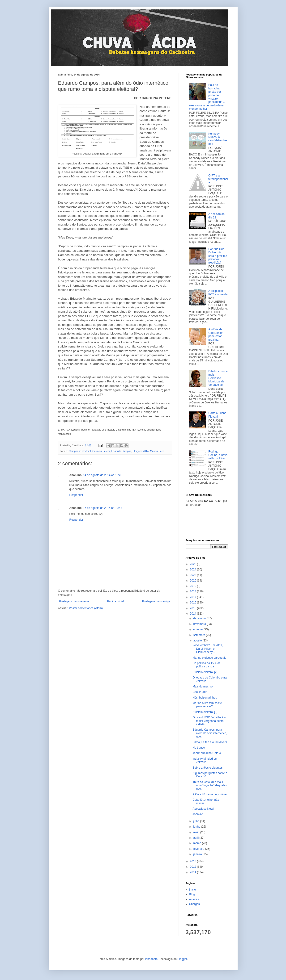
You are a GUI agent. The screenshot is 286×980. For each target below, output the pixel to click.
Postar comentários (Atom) (86, 608)
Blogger (182, 959)
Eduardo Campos (121, 451)
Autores (194, 899)
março (198, 843)
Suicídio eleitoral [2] (205, 672)
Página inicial (116, 601)
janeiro (198, 854)
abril (196, 838)
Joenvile (198, 814)
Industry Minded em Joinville (205, 760)
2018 (193, 591)
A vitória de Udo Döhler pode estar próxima (216, 334)
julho (197, 821)
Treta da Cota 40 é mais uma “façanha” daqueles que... (209, 785)
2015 (193, 608)
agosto (198, 641)
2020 (193, 581)
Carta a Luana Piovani (217, 415)
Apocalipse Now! (203, 809)
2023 (193, 575)
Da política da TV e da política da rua (207, 665)
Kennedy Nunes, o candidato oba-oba (218, 139)
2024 (193, 570)
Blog (192, 894)
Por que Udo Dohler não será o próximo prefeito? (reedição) (218, 256)
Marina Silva (157, 451)
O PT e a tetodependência (218, 179)
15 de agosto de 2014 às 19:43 (103, 508)
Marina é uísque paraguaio (209, 658)
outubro (198, 629)
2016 (193, 603)
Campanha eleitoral (80, 451)
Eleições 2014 (141, 451)
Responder (76, 495)
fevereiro (199, 849)
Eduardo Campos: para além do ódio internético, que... (210, 733)
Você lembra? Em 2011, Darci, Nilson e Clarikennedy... (208, 649)
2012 (193, 867)
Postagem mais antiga (156, 601)
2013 (193, 861)
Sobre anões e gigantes (207, 768)
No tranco (199, 748)
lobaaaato (152, 959)
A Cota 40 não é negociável (210, 794)
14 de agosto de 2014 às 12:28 (103, 475)
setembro (199, 635)
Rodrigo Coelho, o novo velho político (218, 455)
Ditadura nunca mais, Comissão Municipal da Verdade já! (218, 378)
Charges (194, 904)
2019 (193, 586)
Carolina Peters (101, 451)
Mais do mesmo (203, 687)
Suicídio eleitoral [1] (205, 712)
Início (193, 890)
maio (197, 832)
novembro (200, 624)
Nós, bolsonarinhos (205, 698)
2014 (193, 614)
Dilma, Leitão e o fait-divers (210, 742)
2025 (193, 564)
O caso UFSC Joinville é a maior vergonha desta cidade (209, 721)
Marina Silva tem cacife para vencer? (207, 705)
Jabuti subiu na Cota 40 (207, 753)
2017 (193, 597)
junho (197, 827)
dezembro (200, 618)
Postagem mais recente (74, 601)
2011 (193, 872)
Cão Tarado (200, 692)
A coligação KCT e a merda (218, 293)
